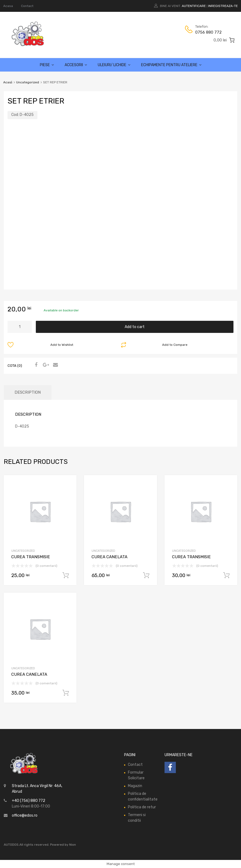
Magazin (135, 786)
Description (28, 392)
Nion (73, 845)
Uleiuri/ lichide (114, 65)
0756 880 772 (208, 32)
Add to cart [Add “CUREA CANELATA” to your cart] (146, 575)
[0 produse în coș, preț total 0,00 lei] (224, 40)
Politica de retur (142, 807)
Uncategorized (28, 82)
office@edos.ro (25, 815)
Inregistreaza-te (223, 6)
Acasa (8, 6)
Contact (27, 6)
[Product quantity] (20, 327)
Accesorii (76, 65)
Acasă (8, 82)
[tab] (28, 392)
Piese (47, 65)
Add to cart (135, 327)
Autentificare (194, 6)
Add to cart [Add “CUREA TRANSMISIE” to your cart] (66, 575)
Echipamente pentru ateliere (171, 65)
